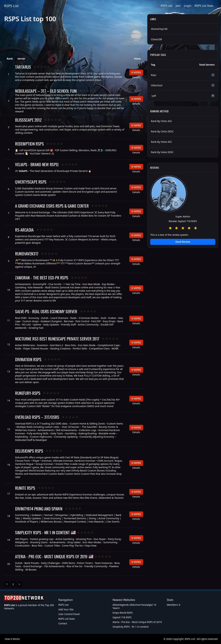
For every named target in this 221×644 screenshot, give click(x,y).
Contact (63, 623)
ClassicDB (156, 39)
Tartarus (23, 67)
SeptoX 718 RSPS (122, 617)
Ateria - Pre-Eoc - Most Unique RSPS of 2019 (51, 556)
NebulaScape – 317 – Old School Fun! (46, 91)
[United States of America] (73, 532)
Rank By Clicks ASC (161, 121)
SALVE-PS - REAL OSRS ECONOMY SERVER (46, 311)
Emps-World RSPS (123, 613)
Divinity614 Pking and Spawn (39, 509)
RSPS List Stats (204, 6)
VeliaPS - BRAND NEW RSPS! (37, 164)
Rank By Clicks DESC (162, 131)
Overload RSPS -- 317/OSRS (37, 417)
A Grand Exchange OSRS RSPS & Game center (52, 206)
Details (136, 77)
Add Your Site (66, 609)
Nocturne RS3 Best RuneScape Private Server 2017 (57, 339)
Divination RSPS (28, 359)
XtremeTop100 (159, 29)
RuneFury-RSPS (28, 393)
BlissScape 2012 (28, 120)
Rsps (154, 75)
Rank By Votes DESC (162, 152)
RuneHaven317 (27, 254)
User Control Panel (69, 614)
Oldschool (157, 85)
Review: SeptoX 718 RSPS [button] (183, 221)
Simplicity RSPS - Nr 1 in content (42, 532)
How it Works (12, 639)
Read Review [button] (183, 242)
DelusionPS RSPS (29, 451)
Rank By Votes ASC (161, 142)
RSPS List (11, 6)
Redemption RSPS (29, 144)
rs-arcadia (24, 230)
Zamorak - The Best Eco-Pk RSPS (42, 278)
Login (188, 6)
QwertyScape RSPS (31, 182)
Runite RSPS (25, 488)
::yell (153, 96)
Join (178, 6)
